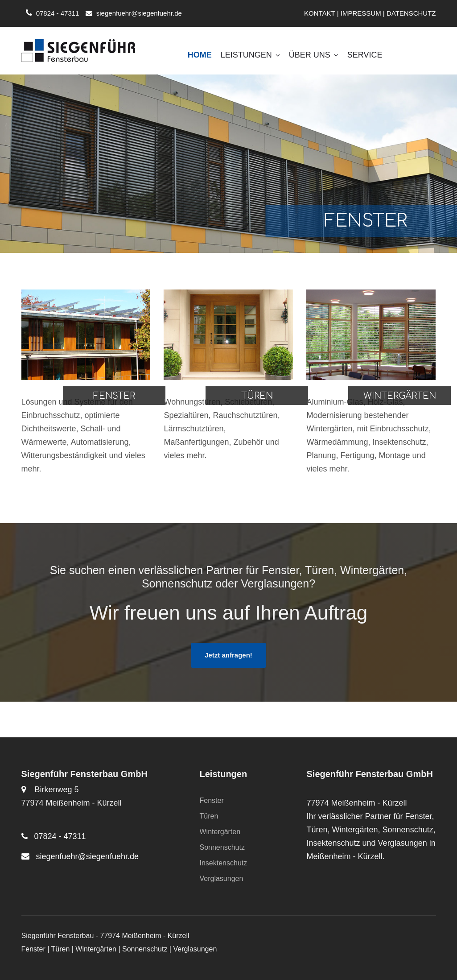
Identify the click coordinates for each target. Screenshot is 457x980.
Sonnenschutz (222, 847)
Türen (209, 816)
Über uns (314, 55)
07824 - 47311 (58, 13)
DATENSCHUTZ (411, 13)
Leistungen (250, 55)
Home (200, 55)
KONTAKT (320, 13)
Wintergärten (220, 832)
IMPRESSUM (361, 13)
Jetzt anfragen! (228, 655)
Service (365, 55)
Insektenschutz (224, 863)
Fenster (212, 800)
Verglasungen (222, 879)
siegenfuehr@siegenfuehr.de (139, 13)
